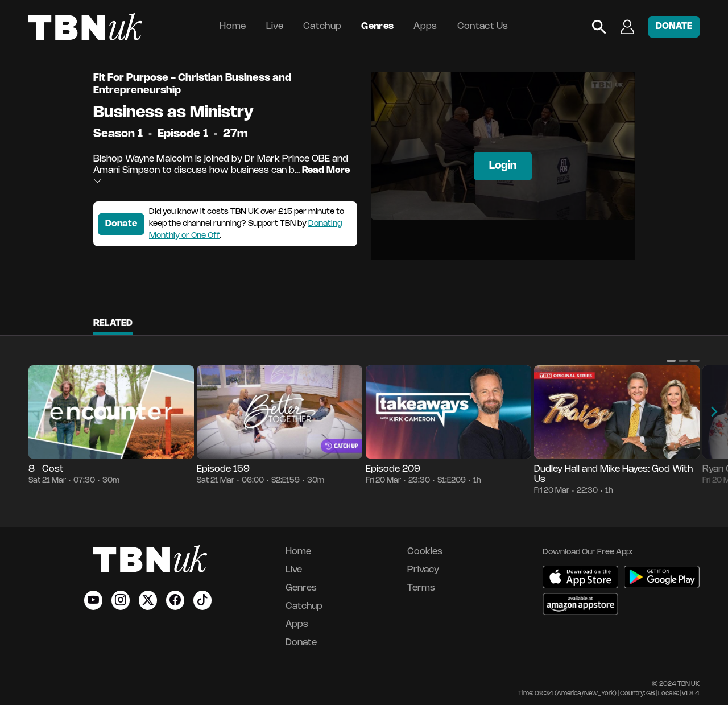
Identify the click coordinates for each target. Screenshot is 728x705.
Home (233, 26)
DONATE (674, 26)
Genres (377, 26)
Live (275, 26)
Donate (121, 224)
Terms (421, 588)
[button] (671, 361)
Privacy (423, 570)
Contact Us (483, 26)
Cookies (425, 552)
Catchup (322, 26)
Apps (425, 26)
